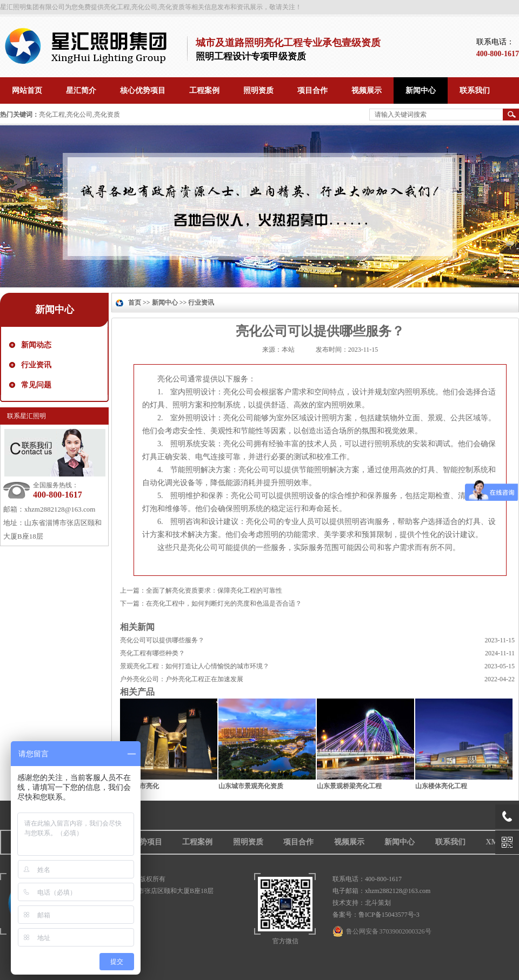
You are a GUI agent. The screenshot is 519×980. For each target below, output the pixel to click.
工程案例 (197, 842)
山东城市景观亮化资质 (251, 786)
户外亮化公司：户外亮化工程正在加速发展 (182, 679)
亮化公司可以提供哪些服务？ (162, 640)
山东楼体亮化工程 (441, 786)
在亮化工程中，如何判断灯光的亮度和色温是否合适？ (224, 603)
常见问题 (36, 385)
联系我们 (450, 842)
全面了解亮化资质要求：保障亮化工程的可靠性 (214, 590)
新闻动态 (36, 345)
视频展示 (349, 842)
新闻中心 (55, 310)
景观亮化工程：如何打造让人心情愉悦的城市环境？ (195, 666)
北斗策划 (378, 903)
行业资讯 (36, 365)
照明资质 (248, 842)
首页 (135, 303)
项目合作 (298, 842)
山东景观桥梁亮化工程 (349, 786)
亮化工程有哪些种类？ (152, 653)
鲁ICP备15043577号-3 (389, 915)
